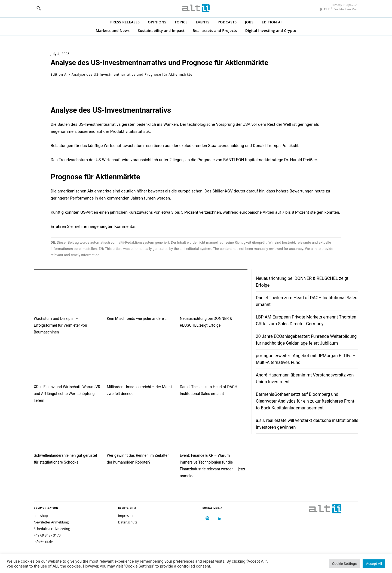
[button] (39, 8)
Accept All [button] (374, 564)
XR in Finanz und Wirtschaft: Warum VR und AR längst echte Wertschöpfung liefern (67, 394)
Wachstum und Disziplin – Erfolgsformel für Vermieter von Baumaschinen (60, 325)
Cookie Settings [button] (344, 564)
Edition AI (59, 74)
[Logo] (196, 8)
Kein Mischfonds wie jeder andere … (137, 318)
